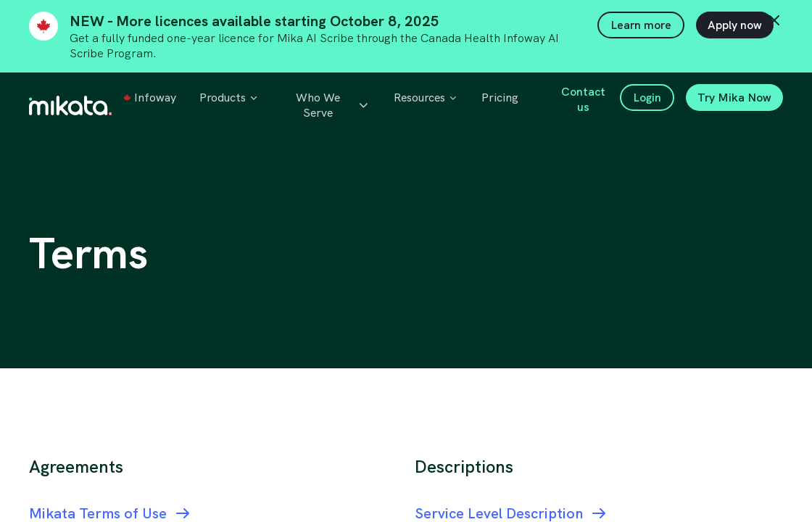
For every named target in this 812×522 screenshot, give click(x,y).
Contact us (583, 100)
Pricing (500, 98)
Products (229, 98)
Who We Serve (333, 105)
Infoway (150, 98)
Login (647, 98)
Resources (426, 98)
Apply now (735, 25)
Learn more (641, 25)
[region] (406, 330)
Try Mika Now (734, 98)
